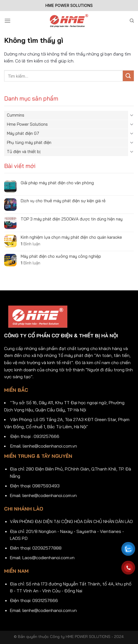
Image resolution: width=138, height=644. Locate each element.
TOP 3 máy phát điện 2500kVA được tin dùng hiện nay (72, 219)
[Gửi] (128, 76)
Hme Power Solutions (27, 124)
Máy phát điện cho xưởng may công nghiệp (61, 256)
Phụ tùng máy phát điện (29, 142)
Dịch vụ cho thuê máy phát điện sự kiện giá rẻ (63, 201)
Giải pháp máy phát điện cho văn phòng (57, 183)
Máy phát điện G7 (23, 133)
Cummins (16, 115)
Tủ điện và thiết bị (24, 152)
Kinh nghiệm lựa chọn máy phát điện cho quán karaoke (71, 237)
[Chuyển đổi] (132, 115)
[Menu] (7, 21)
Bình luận (30, 244)
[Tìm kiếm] (132, 21)
